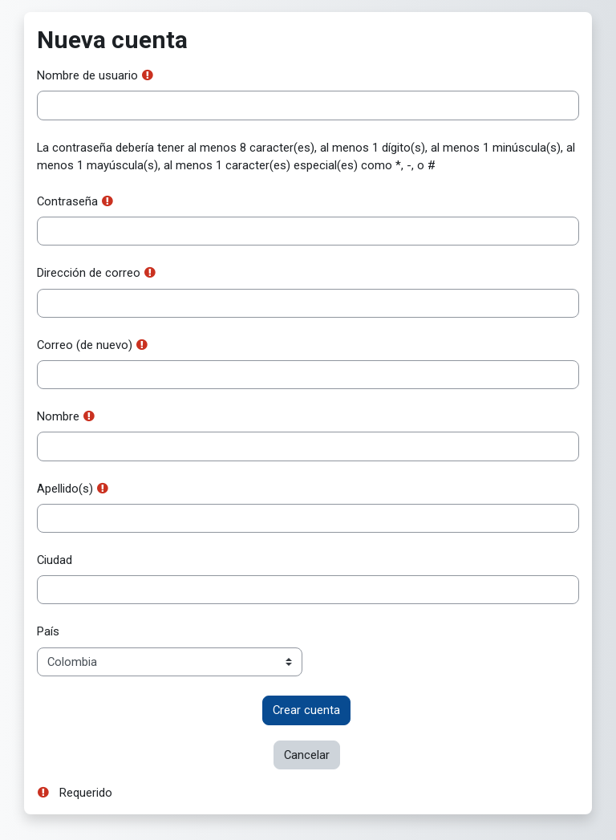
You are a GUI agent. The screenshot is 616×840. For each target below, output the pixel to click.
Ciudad (55, 560)
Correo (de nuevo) (85, 345)
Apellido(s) (65, 489)
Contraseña (67, 201)
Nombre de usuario (87, 75)
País (48, 631)
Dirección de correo (89, 273)
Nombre (58, 416)
